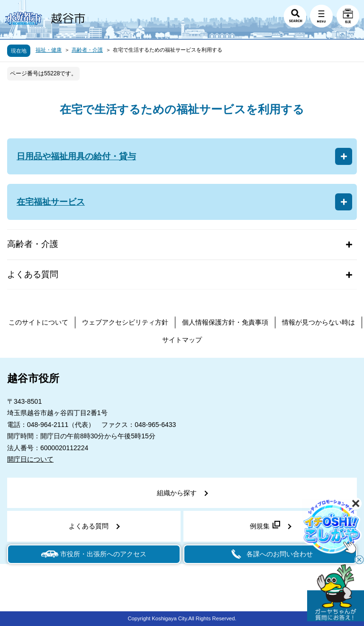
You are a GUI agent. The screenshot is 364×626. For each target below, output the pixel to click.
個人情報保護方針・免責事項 (225, 322)
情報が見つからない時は (318, 322)
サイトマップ (182, 340)
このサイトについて (38, 322)
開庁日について (30, 459)
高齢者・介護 (87, 50)
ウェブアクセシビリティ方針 (125, 322)
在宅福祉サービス (51, 202)
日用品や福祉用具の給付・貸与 (76, 156)
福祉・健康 (49, 50)
